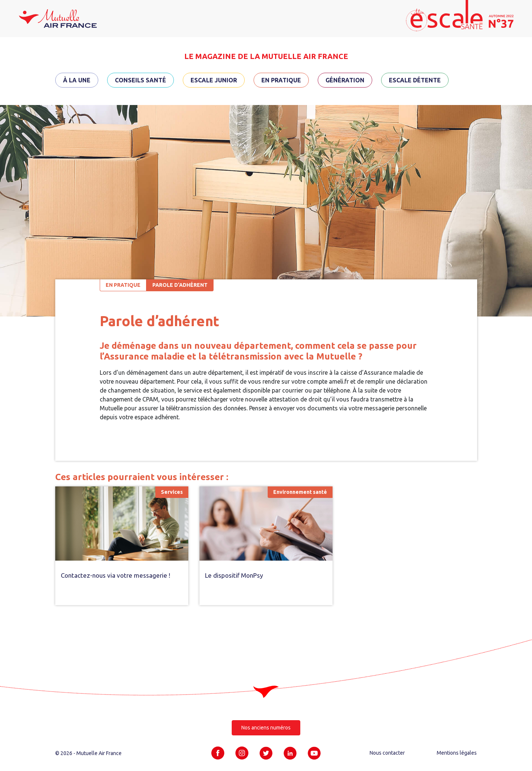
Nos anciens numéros (266, 728)
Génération (345, 80)
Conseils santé (141, 80)
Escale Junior (214, 80)
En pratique (281, 80)
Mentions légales (457, 753)
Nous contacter (387, 753)
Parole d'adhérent (180, 285)
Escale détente (415, 80)
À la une (77, 80)
